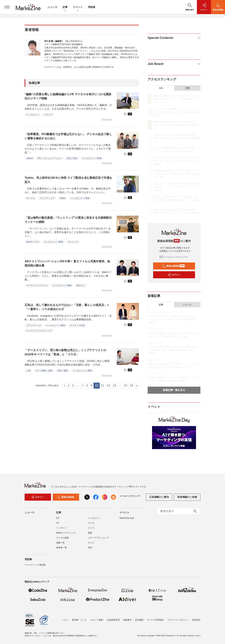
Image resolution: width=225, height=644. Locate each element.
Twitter (62, 198)
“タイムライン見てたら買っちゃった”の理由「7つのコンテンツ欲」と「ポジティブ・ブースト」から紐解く (177, 161)
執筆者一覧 (62, 550)
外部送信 (196, 620)
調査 (90, 535)
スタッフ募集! (97, 620)
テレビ (91, 545)
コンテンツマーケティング (39, 331)
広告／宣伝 (72, 158)
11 (102, 386)
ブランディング (47, 198)
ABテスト (81, 285)
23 (126, 386)
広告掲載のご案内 (159, 499)
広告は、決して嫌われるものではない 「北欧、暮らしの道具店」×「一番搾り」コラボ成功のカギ (67, 307)
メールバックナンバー (174, 257)
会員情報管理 (113, 620)
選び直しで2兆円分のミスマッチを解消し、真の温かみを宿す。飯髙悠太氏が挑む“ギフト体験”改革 (176, 200)
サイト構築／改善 (44, 371)
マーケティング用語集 (35, 567)
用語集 (92, 7)
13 (114, 386)
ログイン (173, 275)
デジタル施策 (63, 540)
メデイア (48, 115)
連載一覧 (60, 545)
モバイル (31, 198)
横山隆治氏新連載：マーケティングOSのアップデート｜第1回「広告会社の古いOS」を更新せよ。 (176, 125)
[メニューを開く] (7, 7)
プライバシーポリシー (178, 620)
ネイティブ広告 (77, 325)
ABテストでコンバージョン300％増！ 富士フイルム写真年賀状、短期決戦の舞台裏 (67, 263)
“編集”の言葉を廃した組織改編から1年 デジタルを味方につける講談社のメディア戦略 (68, 96)
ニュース (52, 7)
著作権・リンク (79, 620)
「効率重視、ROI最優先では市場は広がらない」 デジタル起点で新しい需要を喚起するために (68, 136)
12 (108, 386)
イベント (78, 7)
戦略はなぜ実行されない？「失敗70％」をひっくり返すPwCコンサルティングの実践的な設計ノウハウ (177, 99)
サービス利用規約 (155, 620)
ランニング (73, 242)
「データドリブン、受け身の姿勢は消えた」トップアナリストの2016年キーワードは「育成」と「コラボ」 (65, 352)
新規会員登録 (173, 266)
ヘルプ (65, 620)
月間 (187, 88)
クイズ (91, 530)
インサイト (62, 530)
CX (58, 525)
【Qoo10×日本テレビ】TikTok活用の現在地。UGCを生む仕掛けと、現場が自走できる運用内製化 (177, 138)
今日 (161, 88)
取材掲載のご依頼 (187, 499)
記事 (65, 7)
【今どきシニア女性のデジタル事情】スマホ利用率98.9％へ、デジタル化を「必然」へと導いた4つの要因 (176, 187)
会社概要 (139, 620)
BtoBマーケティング (66, 535)
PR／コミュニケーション (50, 158)
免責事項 (127, 620)
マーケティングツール (37, 285)
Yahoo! (30, 158)
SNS (90, 550)
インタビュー (33, 115)
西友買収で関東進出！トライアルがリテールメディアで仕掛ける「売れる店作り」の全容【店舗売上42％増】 (176, 174)
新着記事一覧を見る (174, 390)
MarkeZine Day (127, 520)
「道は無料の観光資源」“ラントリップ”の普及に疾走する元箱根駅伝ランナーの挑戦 (68, 220)
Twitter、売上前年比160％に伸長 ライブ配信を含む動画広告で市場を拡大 (68, 180)
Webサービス (33, 242)
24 (131, 386)
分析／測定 (63, 371)
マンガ (91, 525)
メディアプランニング (98, 540)
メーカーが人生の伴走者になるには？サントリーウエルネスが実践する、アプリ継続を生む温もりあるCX (176, 112)
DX (58, 520)
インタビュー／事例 (92, 158)
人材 (28, 371)
